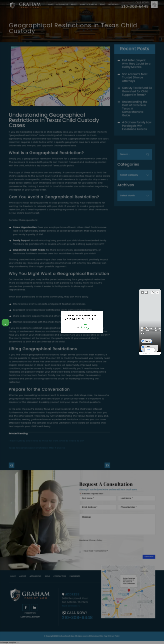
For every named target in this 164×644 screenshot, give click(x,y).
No (78, 327)
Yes (85, 327)
